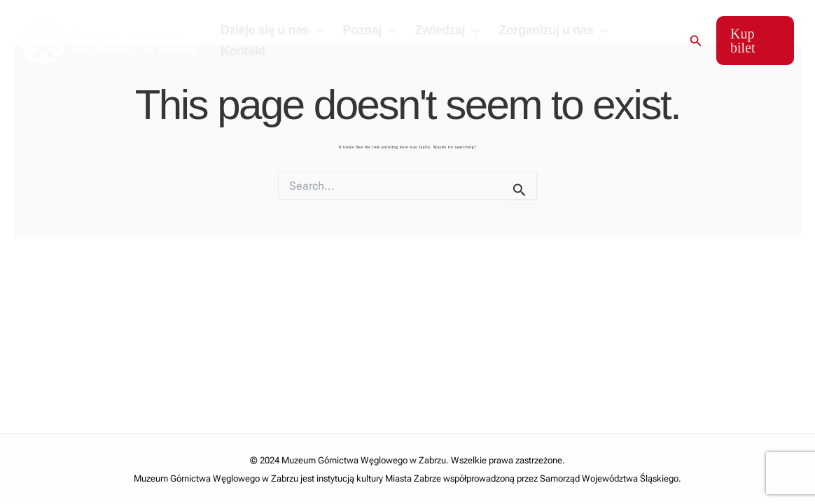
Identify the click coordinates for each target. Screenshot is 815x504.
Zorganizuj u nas (550, 30)
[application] (316, 30)
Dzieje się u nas (272, 30)
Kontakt (243, 51)
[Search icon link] (695, 41)
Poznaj (368, 30)
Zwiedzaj (445, 30)
